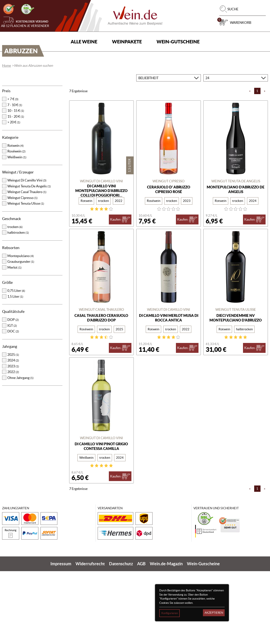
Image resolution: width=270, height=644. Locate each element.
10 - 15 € (16, 183)
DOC (13, 404)
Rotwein (16, 218)
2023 (13, 439)
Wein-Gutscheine (178, 42)
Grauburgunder (21, 334)
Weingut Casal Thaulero (27, 265)
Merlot (14, 340)
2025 (13, 427)
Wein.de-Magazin (166, 637)
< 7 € (13, 172)
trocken (15, 300)
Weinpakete (127, 42)
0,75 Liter (16, 363)
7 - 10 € (15, 178)
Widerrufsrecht (90, 637)
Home (7, 138)
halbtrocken (18, 305)
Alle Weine (84, 42)
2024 (13, 433)
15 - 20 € (16, 189)
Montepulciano (21, 329)
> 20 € (14, 195)
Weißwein (17, 230)
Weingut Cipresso (22, 271)
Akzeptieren (214, 613)
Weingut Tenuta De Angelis (29, 259)
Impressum (61, 637)
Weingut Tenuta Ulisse (26, 276)
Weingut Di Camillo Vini (27, 253)
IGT (12, 398)
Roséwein (16, 224)
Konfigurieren (170, 613)
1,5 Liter (15, 369)
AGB (141, 637)
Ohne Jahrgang (20, 451)
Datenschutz (121, 637)
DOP (13, 392)
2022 (13, 445)
